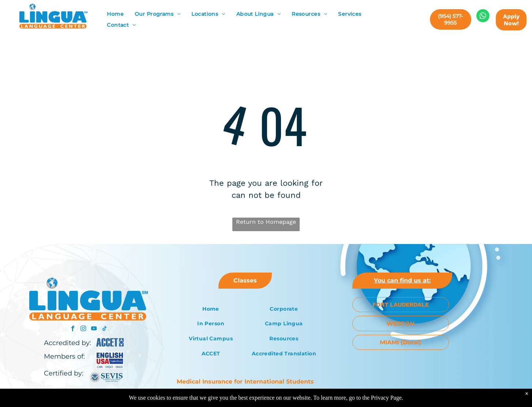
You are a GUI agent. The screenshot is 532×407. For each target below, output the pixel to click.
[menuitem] (115, 14)
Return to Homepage (266, 222)
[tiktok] (104, 329)
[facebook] (73, 329)
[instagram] (83, 329)
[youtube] (94, 329)
